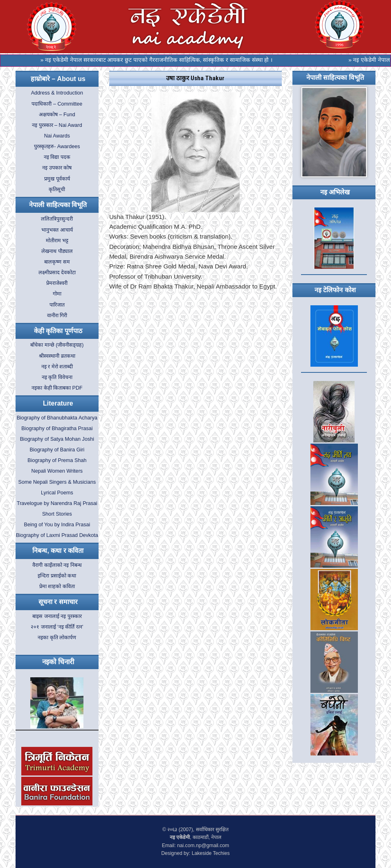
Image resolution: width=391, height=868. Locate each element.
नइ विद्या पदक (57, 157)
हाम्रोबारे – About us (58, 79)
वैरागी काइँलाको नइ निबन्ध (57, 565)
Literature (58, 403)
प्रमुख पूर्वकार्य (57, 179)
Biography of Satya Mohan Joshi (57, 439)
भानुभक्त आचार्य (57, 230)
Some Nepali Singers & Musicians (57, 482)
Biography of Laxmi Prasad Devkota (57, 535)
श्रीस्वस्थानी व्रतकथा (57, 356)
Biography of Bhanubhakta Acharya (57, 418)
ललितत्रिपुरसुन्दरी (57, 219)
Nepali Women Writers (57, 471)
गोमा (57, 294)
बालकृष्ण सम (57, 262)
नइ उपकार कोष (57, 168)
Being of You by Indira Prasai (57, 525)
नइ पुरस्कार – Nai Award (57, 125)
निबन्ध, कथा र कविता (58, 551)
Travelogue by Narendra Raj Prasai (57, 503)
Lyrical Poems (57, 493)
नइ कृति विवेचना (57, 377)
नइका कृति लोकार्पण (57, 638)
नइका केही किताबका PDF (57, 388)
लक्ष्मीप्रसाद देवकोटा (57, 273)
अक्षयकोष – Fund (57, 115)
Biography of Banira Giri (57, 450)
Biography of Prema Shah (57, 460)
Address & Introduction (57, 93)
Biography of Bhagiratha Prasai (57, 428)
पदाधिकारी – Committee (57, 104)
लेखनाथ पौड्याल (57, 251)
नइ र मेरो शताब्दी (57, 367)
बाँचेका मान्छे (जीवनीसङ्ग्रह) (57, 345)
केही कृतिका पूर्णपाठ (58, 331)
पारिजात (57, 305)
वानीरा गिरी (57, 316)
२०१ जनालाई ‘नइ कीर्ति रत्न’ (57, 627)
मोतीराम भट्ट (57, 241)
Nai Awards (57, 136)
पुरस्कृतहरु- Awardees (57, 147)
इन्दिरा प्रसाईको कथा (57, 576)
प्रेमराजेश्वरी (57, 283)
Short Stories (57, 514)
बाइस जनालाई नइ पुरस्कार (57, 616)
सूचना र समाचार (58, 602)
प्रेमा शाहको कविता (57, 586)
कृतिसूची (57, 189)
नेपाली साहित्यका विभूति (58, 205)
